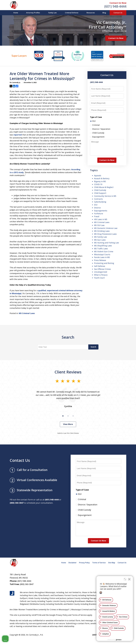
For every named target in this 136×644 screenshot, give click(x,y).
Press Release (100, 260)
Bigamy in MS (100, 181)
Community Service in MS (105, 196)
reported (18, 135)
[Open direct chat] (125, 579)
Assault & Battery (102, 178)
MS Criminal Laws (27, 313)
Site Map (112, 563)
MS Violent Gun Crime (104, 251)
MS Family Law (100, 237)
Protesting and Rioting (104, 263)
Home (16, 13)
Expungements (101, 211)
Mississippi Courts (102, 254)
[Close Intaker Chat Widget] (129, 579)
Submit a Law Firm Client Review (68, 433)
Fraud (97, 216)
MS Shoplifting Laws (103, 246)
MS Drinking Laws (102, 231)
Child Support (100, 193)
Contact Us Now (118, 3)
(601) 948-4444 (115, 6)
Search (93, 347)
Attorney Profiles (33, 13)
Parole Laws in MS (102, 257)
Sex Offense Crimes (102, 269)
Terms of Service (99, 563)
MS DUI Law (99, 225)
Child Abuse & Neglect (104, 187)
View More (68, 424)
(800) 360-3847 (27, 584)
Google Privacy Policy (58, 615)
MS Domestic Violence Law (106, 228)
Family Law (52, 13)
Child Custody (100, 190)
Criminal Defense (72, 13)
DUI (96, 205)
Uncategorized (101, 272)
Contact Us (118, 13)
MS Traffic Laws (101, 249)
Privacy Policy (84, 563)
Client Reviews (68, 372)
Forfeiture (99, 214)
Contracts (98, 199)
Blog (104, 13)
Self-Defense (100, 266)
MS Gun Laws (100, 240)
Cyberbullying (100, 202)
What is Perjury (101, 275)
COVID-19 (98, 184)
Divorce (97, 208)
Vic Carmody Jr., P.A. (35, 635)
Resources (91, 13)
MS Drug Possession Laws (105, 234)
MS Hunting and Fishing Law (106, 243)
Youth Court (99, 278)
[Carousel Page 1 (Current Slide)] (63, 416)
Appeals (98, 176)
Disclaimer (73, 563)
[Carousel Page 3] (73, 416)
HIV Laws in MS (101, 219)
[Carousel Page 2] (68, 416)
